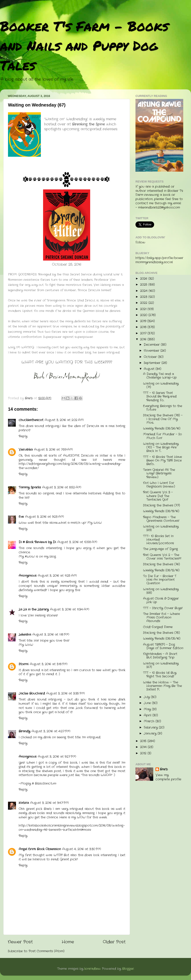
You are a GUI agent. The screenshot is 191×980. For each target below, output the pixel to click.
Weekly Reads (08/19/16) (161, 511)
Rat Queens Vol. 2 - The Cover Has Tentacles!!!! (162, 557)
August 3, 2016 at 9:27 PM (57, 757)
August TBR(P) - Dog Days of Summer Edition (163, 646)
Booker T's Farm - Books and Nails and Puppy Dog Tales (84, 45)
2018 (144, 327)
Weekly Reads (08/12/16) (161, 570)
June (148, 703)
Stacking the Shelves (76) (161, 564)
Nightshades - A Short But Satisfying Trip (160, 656)
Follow (140, 242)
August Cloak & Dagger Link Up (161, 600)
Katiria (24, 803)
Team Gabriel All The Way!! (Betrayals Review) (159, 473)
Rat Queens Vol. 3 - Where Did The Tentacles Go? (158, 496)
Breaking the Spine (89, 124)
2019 (144, 321)
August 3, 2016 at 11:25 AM (57, 576)
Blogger (128, 969)
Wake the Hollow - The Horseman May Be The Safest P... (162, 686)
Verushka (26, 450)
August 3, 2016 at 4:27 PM (51, 731)
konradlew (93, 969)
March (150, 721)
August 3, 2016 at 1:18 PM (51, 635)
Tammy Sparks (30, 487)
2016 (144, 339)
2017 (144, 333)
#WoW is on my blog (40, 557)
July (147, 697)
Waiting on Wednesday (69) (161, 528)
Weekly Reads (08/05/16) (162, 639)
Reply (23, 436)
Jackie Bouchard (32, 694)
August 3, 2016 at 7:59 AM (53, 450)
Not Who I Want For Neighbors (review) (159, 485)
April (148, 715)
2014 (144, 747)
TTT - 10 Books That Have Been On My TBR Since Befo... (162, 461)
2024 (144, 291)
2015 (144, 741)
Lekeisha (25, 635)
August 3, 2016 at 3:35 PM (66, 694)
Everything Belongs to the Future (163, 408)
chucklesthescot (31, 420)
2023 (144, 297)
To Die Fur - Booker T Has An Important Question (160, 580)
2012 (144, 753)
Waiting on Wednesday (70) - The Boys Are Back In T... (161, 447)
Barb (164, 769)
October (151, 357)
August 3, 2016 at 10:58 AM (77, 542)
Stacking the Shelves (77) (161, 505)
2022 (144, 303)
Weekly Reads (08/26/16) (162, 429)
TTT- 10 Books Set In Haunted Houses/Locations (158, 540)
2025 (144, 285)
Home (68, 942)
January (151, 734)
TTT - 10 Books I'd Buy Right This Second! (160, 675)
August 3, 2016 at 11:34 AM (70, 609)
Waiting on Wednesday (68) (161, 591)
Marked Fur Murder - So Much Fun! (162, 436)
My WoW (95, 523)
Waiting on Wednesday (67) (161, 665)
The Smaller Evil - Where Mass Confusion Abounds (161, 618)
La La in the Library (34, 609)
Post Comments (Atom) (47, 951)
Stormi (24, 664)
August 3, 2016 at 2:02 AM (64, 420)
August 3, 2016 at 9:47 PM (50, 803)
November (152, 351)
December (152, 345)
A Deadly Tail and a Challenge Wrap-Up (160, 376)
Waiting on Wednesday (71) (161, 385)
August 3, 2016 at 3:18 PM (49, 664)
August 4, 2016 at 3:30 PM (82, 849)
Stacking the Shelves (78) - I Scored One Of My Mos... (163, 419)
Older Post (114, 942)
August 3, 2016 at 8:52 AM (62, 487)
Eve (21, 517)
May (148, 709)
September (153, 363)
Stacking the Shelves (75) (161, 633)
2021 (144, 309)
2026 (144, 279)
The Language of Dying (160, 549)
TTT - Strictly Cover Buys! (163, 608)
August (150, 369)
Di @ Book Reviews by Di (37, 542)
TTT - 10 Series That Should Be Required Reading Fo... (160, 397)
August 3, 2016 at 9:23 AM (45, 517)
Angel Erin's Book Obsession (40, 849)
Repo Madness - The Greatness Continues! (161, 519)
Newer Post (20, 942)
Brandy (24, 731)
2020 (144, 315)
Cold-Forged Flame (158, 627)
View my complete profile (168, 777)
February (151, 728)
